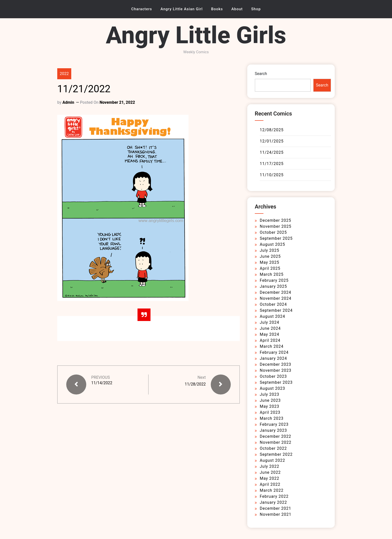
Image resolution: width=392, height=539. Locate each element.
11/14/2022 (102, 383)
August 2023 (272, 388)
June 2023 (270, 400)
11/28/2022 (195, 384)
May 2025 (269, 262)
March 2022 (272, 490)
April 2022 (270, 484)
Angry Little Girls (196, 35)
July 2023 (269, 394)
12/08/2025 (272, 130)
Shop (256, 9)
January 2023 (273, 430)
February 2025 (274, 280)
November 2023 (275, 370)
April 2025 (270, 268)
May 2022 (269, 478)
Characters (142, 9)
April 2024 (270, 340)
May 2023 (269, 406)
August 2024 (272, 316)
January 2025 (273, 286)
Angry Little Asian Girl (182, 9)
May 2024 (269, 334)
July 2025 (269, 250)
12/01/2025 (272, 141)
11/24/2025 (272, 152)
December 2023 (275, 364)
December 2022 (275, 436)
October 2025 (273, 232)
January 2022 (273, 502)
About (237, 9)
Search (261, 74)
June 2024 (270, 328)
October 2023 (273, 376)
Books (217, 9)
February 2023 (274, 424)
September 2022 (276, 454)
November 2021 (275, 514)
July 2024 (269, 322)
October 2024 (273, 304)
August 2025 (272, 244)
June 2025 (270, 256)
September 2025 (276, 238)
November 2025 (275, 226)
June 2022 (270, 472)
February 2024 (274, 352)
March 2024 (272, 346)
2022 (64, 74)
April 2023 (270, 412)
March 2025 (272, 274)
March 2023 (272, 418)
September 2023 (276, 382)
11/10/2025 (272, 175)
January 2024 (273, 358)
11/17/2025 (272, 164)
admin (68, 102)
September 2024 (276, 310)
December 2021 (275, 508)
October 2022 (273, 448)
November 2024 (275, 298)
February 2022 (274, 496)
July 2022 (269, 466)
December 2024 (275, 292)
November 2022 (275, 442)
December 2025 (275, 220)
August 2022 (272, 460)
